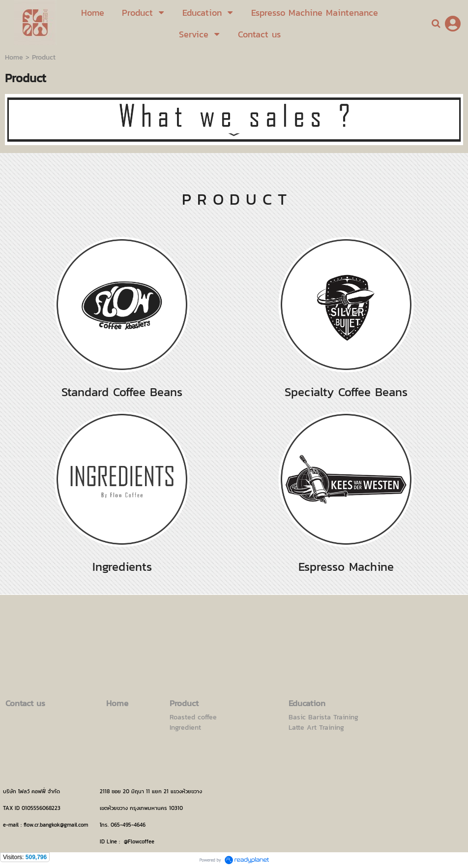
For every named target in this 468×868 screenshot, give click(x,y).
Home (14, 57)
